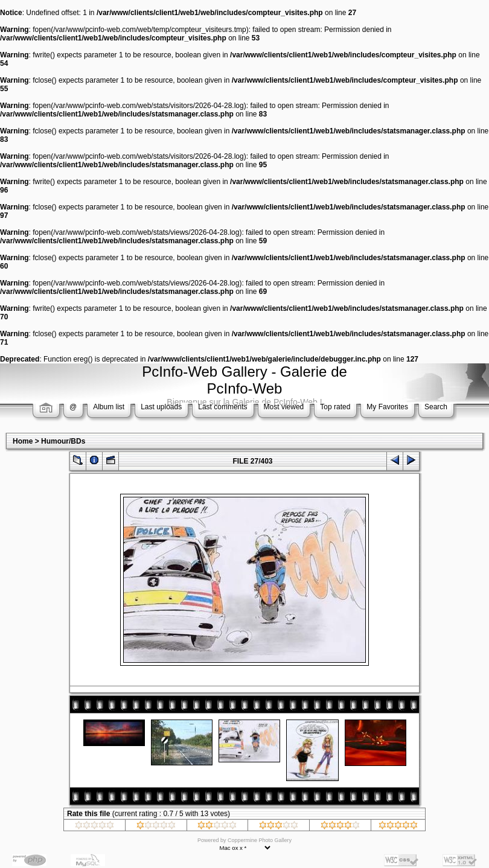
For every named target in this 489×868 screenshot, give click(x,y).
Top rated (335, 407)
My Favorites (387, 407)
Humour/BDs (63, 441)
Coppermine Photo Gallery (260, 840)
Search (436, 407)
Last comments (222, 407)
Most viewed (284, 407)
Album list (109, 407)
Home (23, 441)
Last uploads (161, 407)
